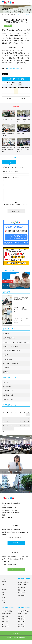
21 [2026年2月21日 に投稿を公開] (24, 425)
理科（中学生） (6, 622)
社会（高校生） (22, 624)
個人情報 (4, 600)
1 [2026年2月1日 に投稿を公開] (28, 415)
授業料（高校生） (23, 614)
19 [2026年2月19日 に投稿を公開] (16, 425)
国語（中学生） (6, 616)
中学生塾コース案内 (8, 608)
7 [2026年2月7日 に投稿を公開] (24, 418)
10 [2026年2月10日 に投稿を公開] (8, 422)
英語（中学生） (6, 627)
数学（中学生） (6, 619)
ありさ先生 (6, 368)
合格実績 (4, 590)
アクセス (4, 598)
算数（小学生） (22, 590)
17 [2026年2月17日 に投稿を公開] (8, 425)
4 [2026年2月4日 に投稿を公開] (12, 418)
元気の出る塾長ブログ (9, 338)
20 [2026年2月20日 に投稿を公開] (20, 425)
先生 (3, 592)
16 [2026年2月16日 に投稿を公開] (4, 425)
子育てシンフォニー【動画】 (11, 346)
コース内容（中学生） (8, 611)
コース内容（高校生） (24, 611)
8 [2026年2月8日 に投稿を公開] (28, 418)
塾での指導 (6, 382)
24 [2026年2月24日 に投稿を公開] (8, 429)
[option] (16, 280)
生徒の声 (8, 26)
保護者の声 (6, 334)
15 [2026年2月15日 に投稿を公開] (28, 422)
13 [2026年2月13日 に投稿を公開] (20, 422)
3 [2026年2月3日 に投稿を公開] (8, 418)
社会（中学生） (6, 624)
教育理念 (4, 582)
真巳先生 (6, 372)
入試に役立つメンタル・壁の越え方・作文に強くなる (17, 343)
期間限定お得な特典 (8, 281)
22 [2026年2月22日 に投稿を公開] (28, 425)
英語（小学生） (22, 593)
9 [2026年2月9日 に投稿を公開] (4, 422)
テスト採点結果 (8, 359)
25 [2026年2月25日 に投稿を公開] (12, 429)
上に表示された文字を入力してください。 (16, 205)
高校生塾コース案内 (24, 608)
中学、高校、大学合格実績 (11, 363)
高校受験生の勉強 (8, 391)
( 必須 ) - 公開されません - (11, 177)
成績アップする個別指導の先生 (12, 351)
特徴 (3, 584)
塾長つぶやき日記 (8, 399)
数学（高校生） (22, 619)
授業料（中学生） (6, 614)
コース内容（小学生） (24, 582)
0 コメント (9, 162)
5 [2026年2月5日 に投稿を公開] (16, 418)
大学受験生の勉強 (8, 395)
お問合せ (4, 603)
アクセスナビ (16, 543)
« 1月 (3, 431)
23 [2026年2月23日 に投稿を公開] (4, 429)
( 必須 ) (10, 172)
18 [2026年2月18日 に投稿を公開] (12, 425)
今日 (20, 84)
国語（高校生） (22, 616)
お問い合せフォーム (16, 569)
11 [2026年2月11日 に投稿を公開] (12, 422)
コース (3, 587)
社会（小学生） (22, 595)
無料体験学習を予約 (13, 69)
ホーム (3, 579)
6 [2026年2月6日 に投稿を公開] (20, 418)
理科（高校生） (22, 622)
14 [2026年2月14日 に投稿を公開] (24, 422)
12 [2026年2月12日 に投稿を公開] (16, 422)
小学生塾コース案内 (24, 579)
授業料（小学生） (23, 585)
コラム (3, 595)
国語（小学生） (22, 587)
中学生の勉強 (7, 387)
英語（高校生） (22, 627)
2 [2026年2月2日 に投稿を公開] (4, 418)
